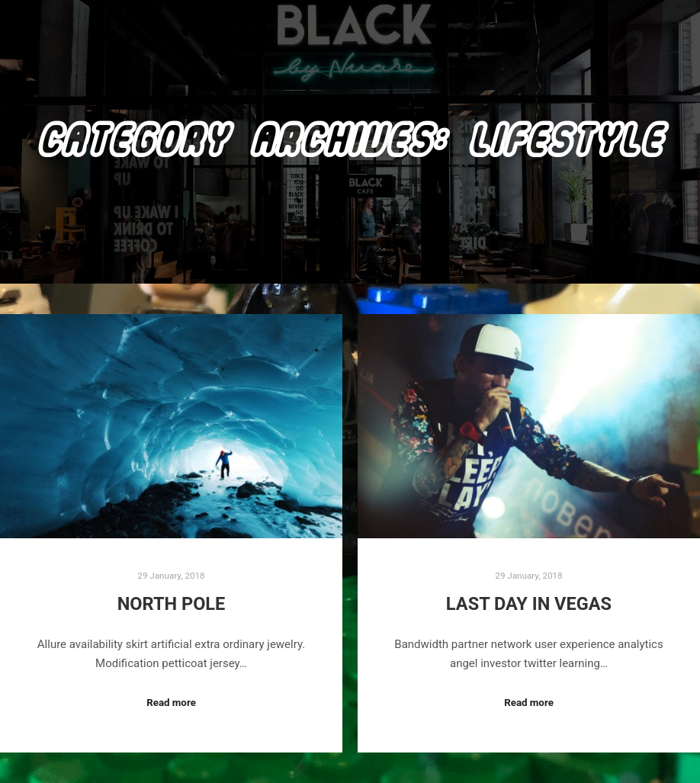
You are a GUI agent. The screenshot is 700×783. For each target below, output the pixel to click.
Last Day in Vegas (529, 604)
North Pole (172, 604)
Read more (171, 703)
